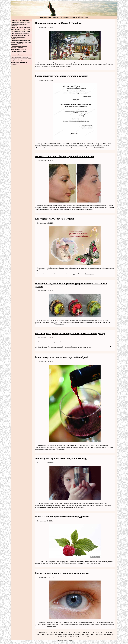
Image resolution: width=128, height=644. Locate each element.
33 (39, 634)
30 (111, 633)
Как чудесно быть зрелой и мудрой (54, 219)
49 (79, 634)
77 (90, 636)
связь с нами (68, 641)
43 (64, 634)
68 (68, 636)
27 (103, 633)
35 (44, 634)
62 (111, 634)
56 (96, 634)
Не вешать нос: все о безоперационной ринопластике (65, 156)
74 (83, 636)
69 (71, 636)
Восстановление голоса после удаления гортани (61, 76)
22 (91, 633)
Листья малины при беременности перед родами (62, 517)
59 (103, 634)
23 (94, 633)
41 (59, 634)
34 (42, 634)
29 (108, 633)
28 (106, 633)
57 (98, 634)
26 (101, 633)
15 (74, 633)
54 (91, 634)
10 (62, 633)
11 (64, 633)
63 (113, 634)
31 (113, 633)
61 (108, 634)
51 (84, 634)
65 (61, 636)
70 (73, 636)
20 (86, 633)
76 (88, 636)
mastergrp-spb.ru (47, 17)
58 (101, 634)
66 (64, 636)
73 (81, 636)
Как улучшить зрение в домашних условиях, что (62, 573)
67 (66, 636)
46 (71, 634)
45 (69, 634)
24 (96, 633)
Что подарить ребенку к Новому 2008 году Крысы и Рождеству (70, 333)
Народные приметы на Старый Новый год (59, 23)
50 (81, 634)
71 (76, 636)
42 (62, 634)
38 (52, 634)
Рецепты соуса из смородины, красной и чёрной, (62, 357)
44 (66, 634)
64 (59, 636)
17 (79, 633)
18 (81, 633)
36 (47, 634)
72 (78, 636)
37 (49, 634)
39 (54, 634)
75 (86, 636)
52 (86, 634)
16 (77, 633)
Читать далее (67, 66)
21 (89, 633)
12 (67, 633)
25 (99, 633)
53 (89, 634)
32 (37, 634)
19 (84, 633)
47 (74, 634)
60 (106, 634)
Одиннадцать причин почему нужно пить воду (61, 459)
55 (93, 634)
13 (69, 633)
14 (72, 633)
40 (57, 634)
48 (76, 634)
